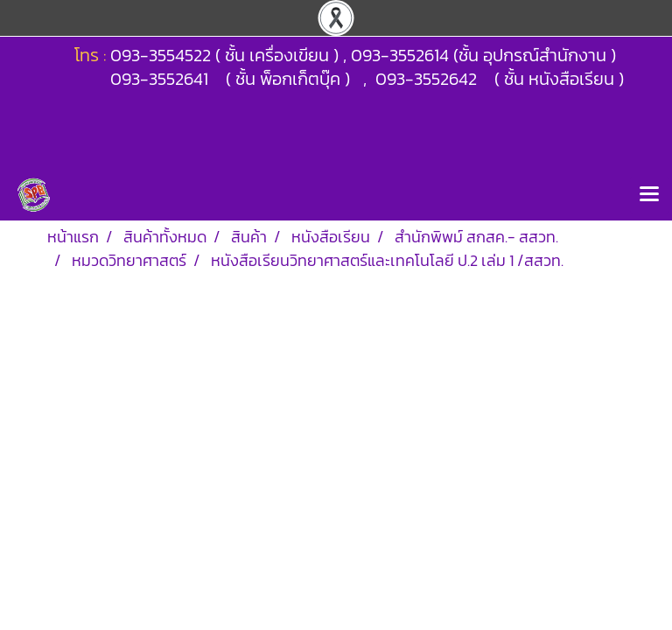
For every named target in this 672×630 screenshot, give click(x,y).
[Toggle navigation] (649, 195)
